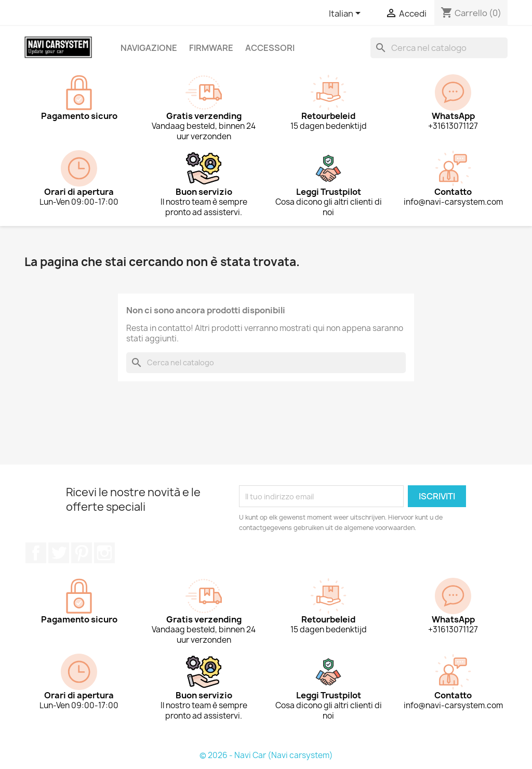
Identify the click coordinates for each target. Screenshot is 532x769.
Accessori (270, 48)
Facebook (36, 553)
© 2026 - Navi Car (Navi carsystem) (266, 755)
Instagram (104, 553)
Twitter (59, 553)
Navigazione (149, 48)
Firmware (211, 48)
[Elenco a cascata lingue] (347, 14)
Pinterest (82, 553)
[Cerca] (439, 48)
